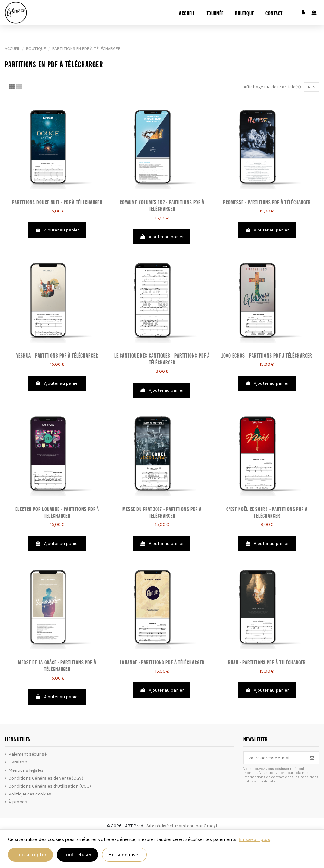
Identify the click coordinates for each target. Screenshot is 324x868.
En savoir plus (254, 839)
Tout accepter (30, 855)
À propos (18, 802)
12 (312, 87)
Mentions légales (26, 770)
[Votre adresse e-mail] (275, 758)
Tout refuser (77, 855)
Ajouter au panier (57, 230)
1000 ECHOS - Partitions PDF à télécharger (267, 356)
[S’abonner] (312, 758)
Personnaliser (124, 855)
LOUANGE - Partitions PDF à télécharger (162, 663)
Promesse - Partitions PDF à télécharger (267, 203)
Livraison (18, 762)
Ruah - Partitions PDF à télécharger (267, 663)
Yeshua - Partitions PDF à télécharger (57, 356)
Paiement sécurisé (28, 754)
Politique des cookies (30, 794)
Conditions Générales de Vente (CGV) (46, 778)
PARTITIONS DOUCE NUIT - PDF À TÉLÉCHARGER (57, 203)
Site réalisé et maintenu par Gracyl (182, 826)
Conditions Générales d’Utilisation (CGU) (50, 786)
